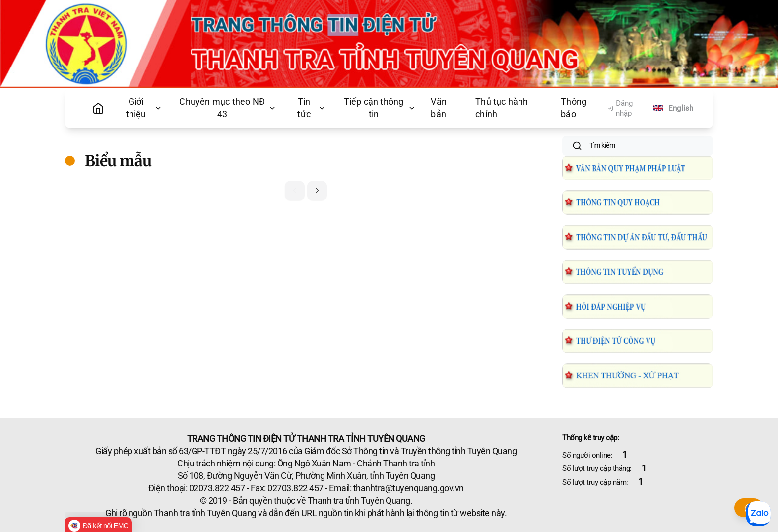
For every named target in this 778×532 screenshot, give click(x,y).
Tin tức (311, 108)
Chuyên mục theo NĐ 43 (228, 108)
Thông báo (574, 108)
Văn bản (439, 108)
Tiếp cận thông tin (380, 108)
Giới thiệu (144, 108)
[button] (317, 191)
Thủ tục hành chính (502, 108)
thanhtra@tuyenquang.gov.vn (409, 488)
